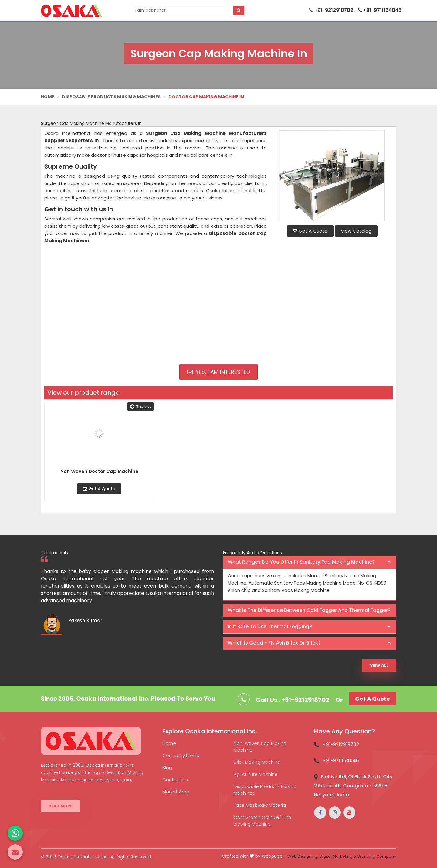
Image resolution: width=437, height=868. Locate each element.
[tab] (310, 562)
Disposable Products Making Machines (111, 97)
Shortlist (141, 406)
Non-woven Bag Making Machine (260, 747)
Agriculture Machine (256, 774)
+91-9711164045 (380, 10)
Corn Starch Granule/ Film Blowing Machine (262, 821)
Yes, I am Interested (219, 372)
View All (379, 665)
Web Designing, (303, 856)
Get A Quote (310, 231)
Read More (60, 806)
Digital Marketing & (338, 856)
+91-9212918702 (332, 10)
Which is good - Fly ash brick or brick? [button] (274, 643)
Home (48, 97)
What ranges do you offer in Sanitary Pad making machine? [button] (301, 562)
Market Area (176, 792)
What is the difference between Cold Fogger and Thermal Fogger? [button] (309, 610)
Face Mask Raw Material (260, 805)
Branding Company (377, 856)
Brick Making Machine (257, 762)
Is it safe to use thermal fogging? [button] (270, 627)
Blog (167, 767)
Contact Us (175, 780)
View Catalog (356, 231)
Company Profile (181, 755)
